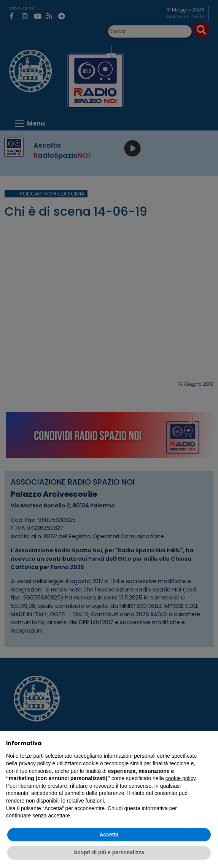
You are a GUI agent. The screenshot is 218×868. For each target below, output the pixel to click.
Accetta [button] (109, 835)
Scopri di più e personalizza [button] (109, 852)
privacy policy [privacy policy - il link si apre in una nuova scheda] (35, 763)
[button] (208, 743)
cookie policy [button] (181, 778)
